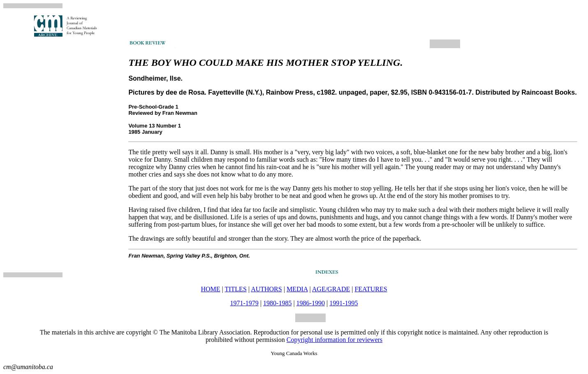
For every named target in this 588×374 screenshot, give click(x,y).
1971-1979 (244, 303)
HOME (210, 289)
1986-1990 (311, 303)
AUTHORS (266, 289)
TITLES (235, 289)
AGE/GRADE (331, 289)
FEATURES (371, 289)
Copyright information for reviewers (335, 340)
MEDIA (297, 289)
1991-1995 (344, 303)
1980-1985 (277, 303)
